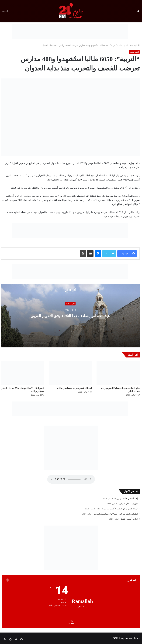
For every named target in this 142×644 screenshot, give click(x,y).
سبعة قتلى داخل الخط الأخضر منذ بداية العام (117, 509)
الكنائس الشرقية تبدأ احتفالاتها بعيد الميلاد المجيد (116, 514)
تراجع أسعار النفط (129, 519)
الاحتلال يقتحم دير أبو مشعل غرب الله (74, 388)
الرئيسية (135, 45)
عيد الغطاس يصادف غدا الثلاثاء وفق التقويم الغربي (70, 316)
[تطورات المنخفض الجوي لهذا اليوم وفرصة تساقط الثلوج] (118, 373)
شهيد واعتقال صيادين (128, 504)
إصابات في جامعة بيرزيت (126, 498)
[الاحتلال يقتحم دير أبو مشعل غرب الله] (70, 373)
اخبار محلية (123, 45)
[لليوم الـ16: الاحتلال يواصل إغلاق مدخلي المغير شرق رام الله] (22, 373)
